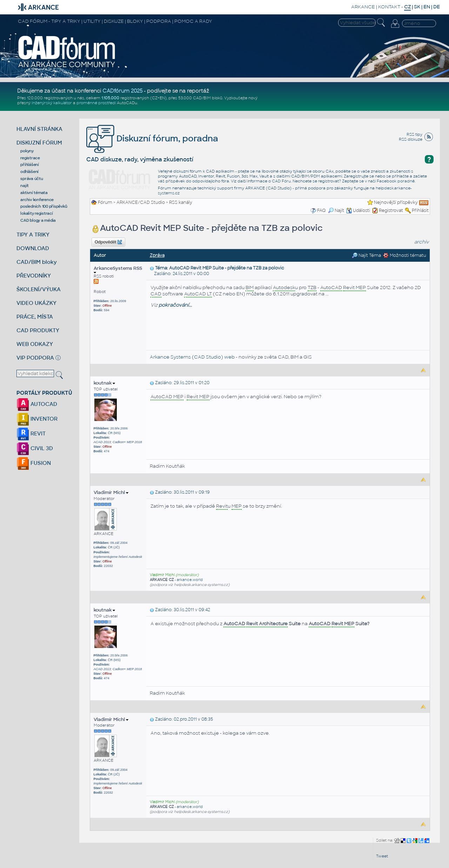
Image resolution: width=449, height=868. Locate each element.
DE (437, 7)
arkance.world (190, 580)
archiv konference (37, 200)
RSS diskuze (411, 139)
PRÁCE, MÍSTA (35, 317)
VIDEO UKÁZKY (36, 303)
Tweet (382, 856)
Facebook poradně (396, 181)
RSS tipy (414, 134)
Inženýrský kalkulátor (52, 103)
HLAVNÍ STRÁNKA (39, 129)
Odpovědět (108, 242)
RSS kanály (181, 202)
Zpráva (157, 255)
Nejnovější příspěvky (396, 202)
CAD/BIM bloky (37, 262)
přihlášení (30, 165)
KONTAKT (389, 7)
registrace (30, 158)
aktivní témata (34, 193)
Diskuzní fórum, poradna (152, 138)
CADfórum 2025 (122, 91)
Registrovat (391, 211)
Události (358, 211)
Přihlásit (420, 211)
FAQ (321, 211)
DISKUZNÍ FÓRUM (39, 143)
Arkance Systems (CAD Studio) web (192, 357)
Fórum (105, 202)
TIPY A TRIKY (33, 235)
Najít (336, 211)
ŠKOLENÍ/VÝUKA (39, 289)
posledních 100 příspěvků (44, 206)
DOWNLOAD (33, 248)
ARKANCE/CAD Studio (141, 202)
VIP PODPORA (35, 358)
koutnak (104, 383)
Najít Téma (366, 255)
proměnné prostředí (96, 103)
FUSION (34, 463)
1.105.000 (110, 98)
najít (25, 186)
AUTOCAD (37, 404)
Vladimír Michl (111, 492)
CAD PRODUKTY (38, 330)
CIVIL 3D (35, 448)
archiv (422, 242)
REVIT (31, 433)
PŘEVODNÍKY (34, 276)
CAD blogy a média (38, 220)
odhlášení (29, 172)
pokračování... (175, 305)
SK (417, 7)
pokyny (27, 151)
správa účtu (32, 179)
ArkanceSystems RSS (118, 270)
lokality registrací (36, 213)
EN (427, 7)
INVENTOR (37, 419)
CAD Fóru (281, 181)
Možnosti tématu (405, 255)
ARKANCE (363, 7)
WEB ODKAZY (35, 344)
